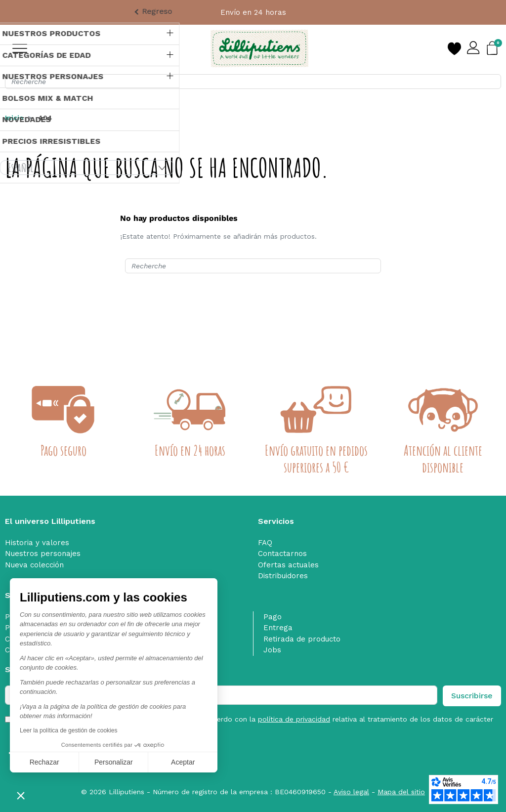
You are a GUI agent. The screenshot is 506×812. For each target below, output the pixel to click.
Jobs (272, 650)
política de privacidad (294, 719)
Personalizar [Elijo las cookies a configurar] (114, 762)
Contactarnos (282, 554)
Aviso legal (351, 792)
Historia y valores (37, 543)
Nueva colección (34, 565)
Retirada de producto (302, 639)
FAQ (265, 543)
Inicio (14, 118)
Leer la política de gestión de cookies (68, 730)
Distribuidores (283, 576)
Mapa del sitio (401, 792)
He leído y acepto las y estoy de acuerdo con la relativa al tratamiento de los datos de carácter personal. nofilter (255, 724)
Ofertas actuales (288, 565)
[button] (21, 795)
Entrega (278, 628)
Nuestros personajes (43, 554)
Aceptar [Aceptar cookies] (183, 762)
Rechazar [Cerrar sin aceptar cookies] (44, 762)
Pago (273, 617)
